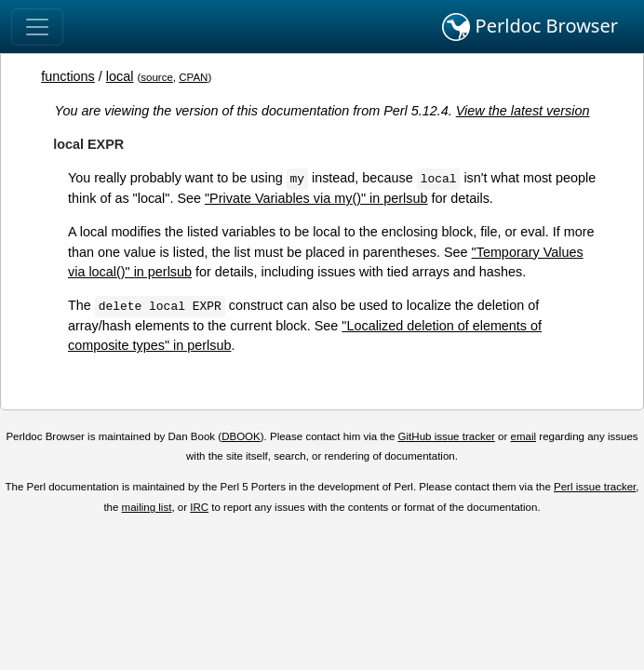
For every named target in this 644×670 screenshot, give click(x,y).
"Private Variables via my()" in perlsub (316, 198)
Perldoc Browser (530, 27)
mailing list (147, 507)
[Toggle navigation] (37, 27)
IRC (199, 507)
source (157, 77)
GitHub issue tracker (447, 436)
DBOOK (241, 436)
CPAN (193, 77)
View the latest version (523, 111)
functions (68, 76)
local (120, 76)
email (524, 436)
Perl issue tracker (595, 487)
